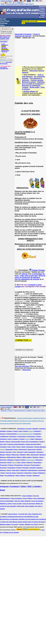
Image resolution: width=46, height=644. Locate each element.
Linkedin (37, 486)
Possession (4, 465)
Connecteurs (31, 436)
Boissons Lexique (29, 82)
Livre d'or (4, 47)
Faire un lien (4, 52)
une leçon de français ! (6, 63)
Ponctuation (37, 462)
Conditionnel (4, 436)
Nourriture (34, 71)
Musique (42, 455)
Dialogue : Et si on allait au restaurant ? (34, 83)
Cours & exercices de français (27, 35)
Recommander (5, 49)
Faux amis (3, 444)
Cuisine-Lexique (37, 80)
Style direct (16, 470)
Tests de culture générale (22, 501)
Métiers (19, 457)
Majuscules (16, 455)
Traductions (28, 473)
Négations (11, 460)
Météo (24, 457)
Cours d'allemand (39, 498)
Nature (29, 457)
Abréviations (21, 429)
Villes (17, 476)
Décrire (8, 442)
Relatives (3, 470)
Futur (9, 447)
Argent (15, 431)
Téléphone (41, 473)
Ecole (23, 442)
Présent (19, 468)
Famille (42, 442)
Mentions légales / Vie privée (9, 524)
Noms (41, 457)
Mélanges (3, 457)
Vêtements (36, 476)
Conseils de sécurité (23, 517)
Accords (29, 429)
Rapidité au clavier (6, 504)
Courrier (22, 439)
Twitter (23, 486)
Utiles (2, 25)
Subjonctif (24, 470)
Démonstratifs (16, 442)
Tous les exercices (22, 366)
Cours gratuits (6, 407)
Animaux (9, 431)
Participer (4, 23)
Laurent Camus (13, 514)
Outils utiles (21, 506)
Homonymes (23, 449)
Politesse (30, 462)
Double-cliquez (29, 91)
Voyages (29, 476)
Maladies (23, 455)
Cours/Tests (5, 21)
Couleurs (15, 439)
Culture (20, 3)
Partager (42, 270)
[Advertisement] (30, 51)
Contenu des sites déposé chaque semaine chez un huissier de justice (23, 522)
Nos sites (29, 4)
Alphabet (3, 431)
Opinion (18, 460)
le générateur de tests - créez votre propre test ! (30, 275)
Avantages (4, 42)
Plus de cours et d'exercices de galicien (30, 277)
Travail (35, 473)
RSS (30, 486)
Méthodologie (11, 457)
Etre (27, 442)
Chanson (3, 434)
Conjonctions (22, 436)
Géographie (9, 449)
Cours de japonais (37, 501)
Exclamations (34, 442)
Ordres (23, 460)
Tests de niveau (11, 473)
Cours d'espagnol (16, 498)
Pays (19, 462)
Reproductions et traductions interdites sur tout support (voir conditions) (23, 519)
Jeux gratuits (3, 67)
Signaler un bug (5, 51)
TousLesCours (12, 4)
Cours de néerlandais (7, 501)
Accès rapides (5, 45)
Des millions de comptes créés (5, 37)
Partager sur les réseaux (11, 532)
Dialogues (38, 439)
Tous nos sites (39, 411)
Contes (38, 436)
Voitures (23, 476)
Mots (28, 455)
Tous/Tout (20, 473)
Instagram (4, 486)
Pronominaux (19, 465)
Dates (32, 439)
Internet (2, 452)
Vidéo (2, 476)
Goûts (23, 447)
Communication (12, 434)
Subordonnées (33, 470)
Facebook (15, 486)
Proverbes (3, 468)
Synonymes (42, 470)
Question (39, 468)
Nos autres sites (4, 69)
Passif (9, 462)
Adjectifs (35, 429)
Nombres (36, 457)
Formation (3, 447)
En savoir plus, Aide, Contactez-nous (30, 514)
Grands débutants (40, 447)
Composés (37, 434)
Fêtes (14, 447)
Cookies (22, 524)
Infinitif (39, 449)
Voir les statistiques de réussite (27, 279)
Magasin (3, 455)
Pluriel (24, 462)
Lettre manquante (30, 452)
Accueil (3, 19)
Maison (9, 455)
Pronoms (27, 465)
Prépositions (12, 468)
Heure (16, 449)
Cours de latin (17, 504)
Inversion (9, 452)
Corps (10, 439)
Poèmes (11, 465)
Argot (20, 431)
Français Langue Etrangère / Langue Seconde (22, 444)
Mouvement (35, 455)
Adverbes (42, 429)
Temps (3, 473)
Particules (3, 462)
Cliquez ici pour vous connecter (6, 32)
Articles (26, 431)
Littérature (40, 452)
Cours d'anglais (27, 496)
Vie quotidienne (10, 476)
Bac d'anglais (30, 506)
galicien (25, 274)
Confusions (13, 436)
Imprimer (4, 46)
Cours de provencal (29, 504)
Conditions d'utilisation (8, 517)
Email (2, 490)
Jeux (3, 4)
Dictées (2, 442)
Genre (18, 447)
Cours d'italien (28, 498)
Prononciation (35, 465)
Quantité (33, 468)
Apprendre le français (23, 34)
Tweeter (35, 270)
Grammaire (30, 447)
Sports (9, 470)
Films (39, 444)
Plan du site (4, 48)
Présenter (26, 468)
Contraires (3, 439)
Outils (21, 4)
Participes (39, 460)
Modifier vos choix (31, 524)
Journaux (20, 452)
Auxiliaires (37, 431)
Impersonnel (32, 449)
